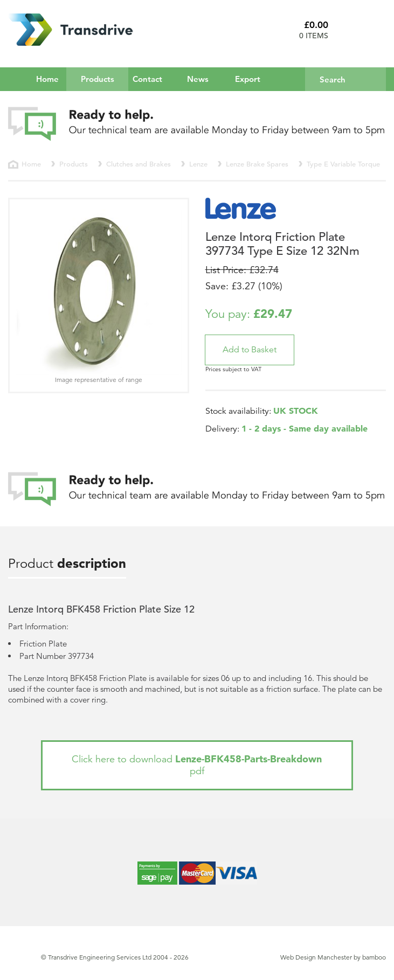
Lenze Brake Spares (257, 164)
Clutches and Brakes (139, 164)
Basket (361, 30)
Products (105, 79)
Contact (147, 79)
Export (248, 79)
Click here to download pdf (197, 765)
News (198, 79)
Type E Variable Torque (343, 164)
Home (47, 79)
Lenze (198, 164)
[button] (250, 350)
